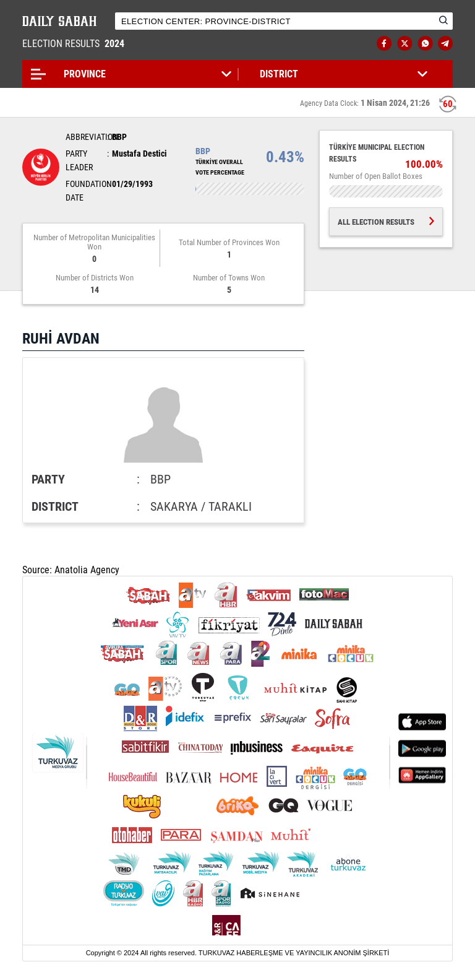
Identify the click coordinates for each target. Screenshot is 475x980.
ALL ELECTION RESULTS (386, 222)
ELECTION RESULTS (75, 44)
